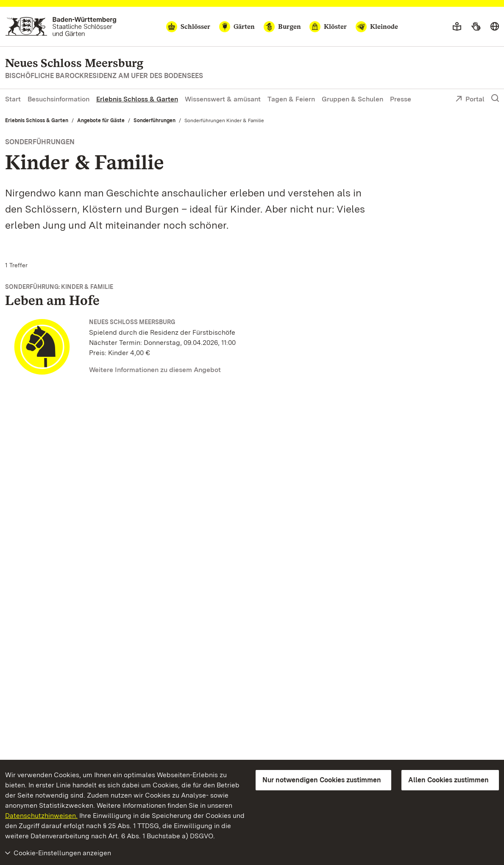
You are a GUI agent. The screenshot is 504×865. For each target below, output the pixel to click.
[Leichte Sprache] (457, 27)
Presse (401, 99)
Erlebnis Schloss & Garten (137, 99)
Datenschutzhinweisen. (41, 816)
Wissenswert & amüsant (223, 99)
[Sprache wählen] (495, 27)
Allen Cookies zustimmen (448, 780)
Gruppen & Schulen (352, 99)
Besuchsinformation (58, 99)
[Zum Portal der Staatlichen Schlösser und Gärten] (61, 27)
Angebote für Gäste (101, 120)
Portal (470, 100)
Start (13, 99)
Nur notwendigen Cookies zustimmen (322, 780)
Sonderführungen (155, 120)
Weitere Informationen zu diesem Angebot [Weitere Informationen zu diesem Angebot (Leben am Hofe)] (155, 370)
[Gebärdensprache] (476, 27)
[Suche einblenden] (495, 98)
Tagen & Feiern (291, 99)
